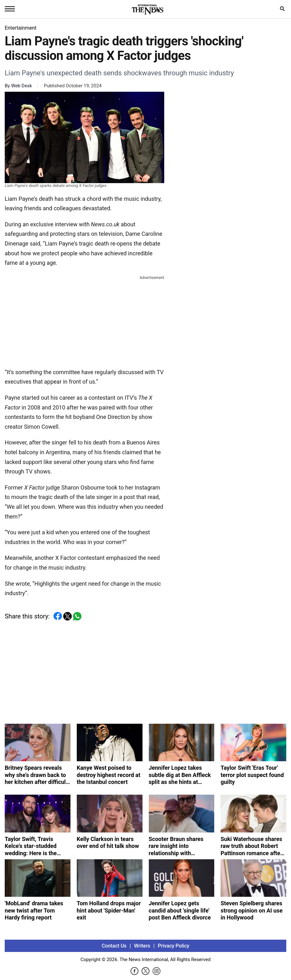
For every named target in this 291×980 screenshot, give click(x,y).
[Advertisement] (85, 321)
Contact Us (114, 946)
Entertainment (21, 28)
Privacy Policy (174, 946)
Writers (142, 946)
